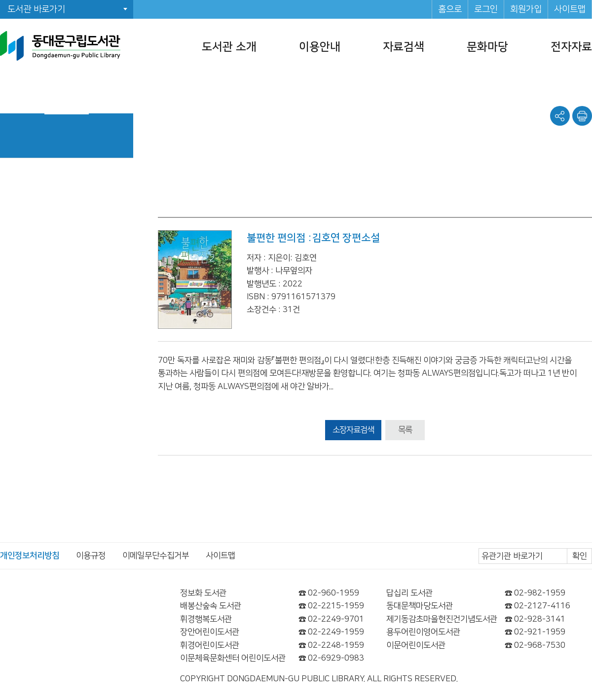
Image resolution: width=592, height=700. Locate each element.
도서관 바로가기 (36, 9)
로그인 (486, 9)
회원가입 (526, 9)
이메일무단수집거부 (156, 556)
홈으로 (450, 9)
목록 (405, 430)
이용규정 (91, 556)
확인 (580, 556)
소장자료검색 (353, 430)
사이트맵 (570, 9)
